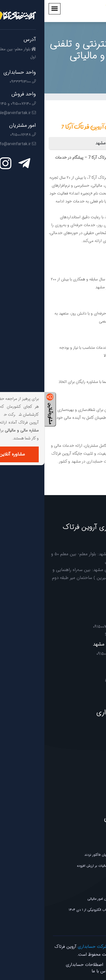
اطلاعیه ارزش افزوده (88, 888)
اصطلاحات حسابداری (40, 965)
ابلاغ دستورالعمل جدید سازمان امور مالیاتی (72, 899)
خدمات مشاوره (91, 804)
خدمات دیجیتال (91, 771)
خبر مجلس (94, 844)
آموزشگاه (96, 760)
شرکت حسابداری (48, 947)
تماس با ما (57, 971)
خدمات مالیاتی (92, 738)
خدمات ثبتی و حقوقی (86, 793)
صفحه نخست (80, 965)
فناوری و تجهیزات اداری (85, 782)
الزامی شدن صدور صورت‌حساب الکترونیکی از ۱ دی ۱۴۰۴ (63, 910)
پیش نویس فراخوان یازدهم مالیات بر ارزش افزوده (67, 866)
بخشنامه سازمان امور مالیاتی (82, 877)
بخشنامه (96, 921)
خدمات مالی (93, 749)
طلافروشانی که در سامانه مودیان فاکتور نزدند (71, 855)
